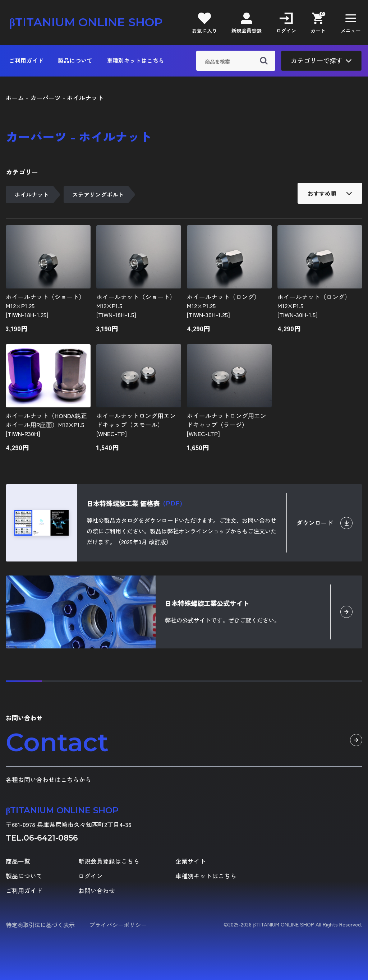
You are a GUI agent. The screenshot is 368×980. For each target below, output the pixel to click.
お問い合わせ (97, 891)
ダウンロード (325, 523)
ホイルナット (32, 195)
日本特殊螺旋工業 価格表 (136, 503)
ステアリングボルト (98, 195)
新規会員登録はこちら (109, 861)
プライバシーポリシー (118, 925)
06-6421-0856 (51, 838)
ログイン (91, 876)
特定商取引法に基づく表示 (40, 925)
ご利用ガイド (26, 60)
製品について (75, 60)
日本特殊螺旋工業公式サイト (207, 603)
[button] (351, 22)
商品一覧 (18, 861)
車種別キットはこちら (135, 60)
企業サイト (191, 861)
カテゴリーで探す (321, 60)
